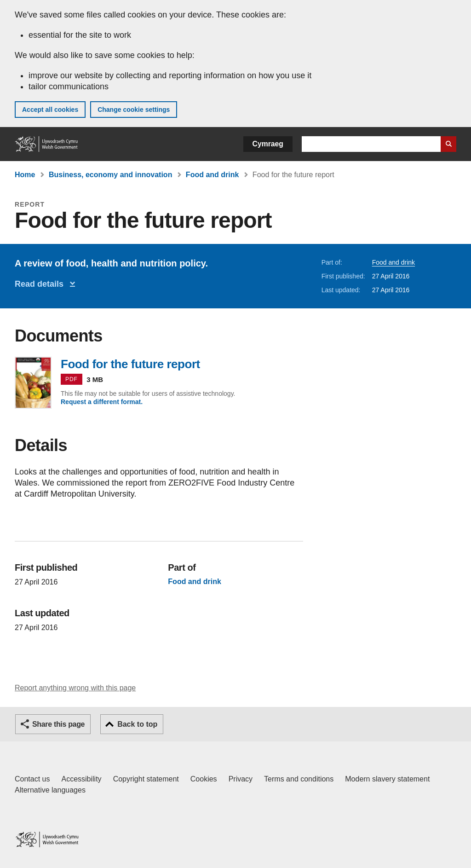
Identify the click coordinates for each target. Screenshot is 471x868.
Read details (41, 284)
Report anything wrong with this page (75, 688)
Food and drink (213, 175)
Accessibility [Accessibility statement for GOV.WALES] (81, 779)
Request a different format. (102, 402)
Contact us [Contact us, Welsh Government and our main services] (32, 779)
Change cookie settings (134, 110)
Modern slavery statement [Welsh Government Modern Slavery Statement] (387, 779)
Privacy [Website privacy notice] (241, 779)
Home (25, 175)
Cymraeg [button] (268, 144)
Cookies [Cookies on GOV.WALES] (204, 779)
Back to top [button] (137, 724)
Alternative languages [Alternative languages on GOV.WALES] (50, 790)
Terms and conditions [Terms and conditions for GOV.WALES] (299, 779)
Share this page (58, 724)
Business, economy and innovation (111, 175)
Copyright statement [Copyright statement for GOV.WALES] (146, 779)
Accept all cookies (50, 110)
